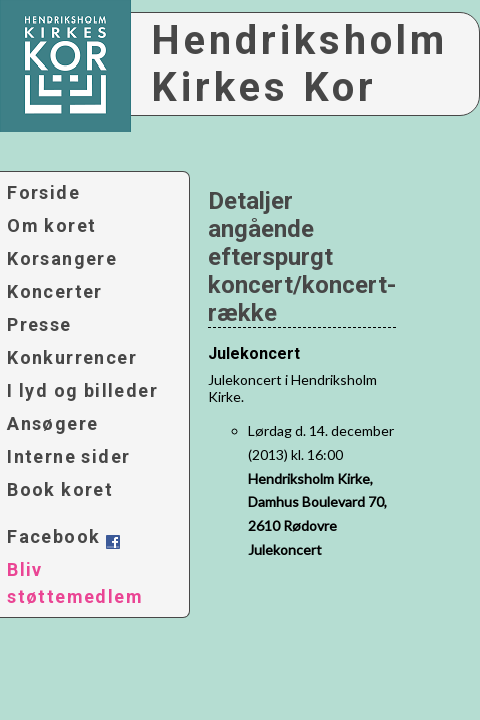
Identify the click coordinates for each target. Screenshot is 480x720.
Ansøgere (52, 423)
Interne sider (68, 456)
